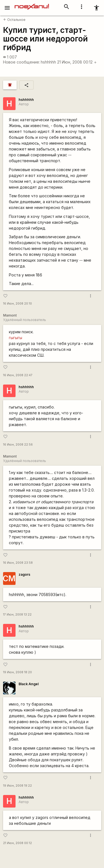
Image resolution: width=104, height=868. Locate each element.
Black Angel (29, 684)
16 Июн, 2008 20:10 (17, 304)
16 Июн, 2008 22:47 (18, 375)
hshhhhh (48, 62)
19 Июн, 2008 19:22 (17, 786)
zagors (24, 574)
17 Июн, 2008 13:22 (17, 615)
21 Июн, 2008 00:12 (77, 62)
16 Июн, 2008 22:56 (18, 445)
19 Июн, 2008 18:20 (17, 672)
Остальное (14, 20)
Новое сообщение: (21, 62)
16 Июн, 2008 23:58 (18, 563)
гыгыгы (16, 338)
